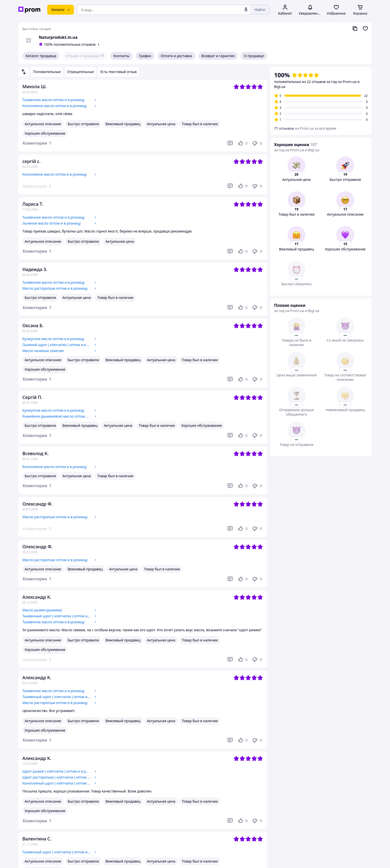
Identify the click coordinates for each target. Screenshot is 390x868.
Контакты (121, 56)
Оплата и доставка (176, 56)
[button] (37, 143)
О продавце (254, 56)
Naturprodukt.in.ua (58, 37)
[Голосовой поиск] (246, 10)
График (145, 56)
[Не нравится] (257, 143)
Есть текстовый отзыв (118, 72)
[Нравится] (243, 143)
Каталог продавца (41, 56)
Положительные (47, 72)
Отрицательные (80, 72)
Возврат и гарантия (218, 56)
